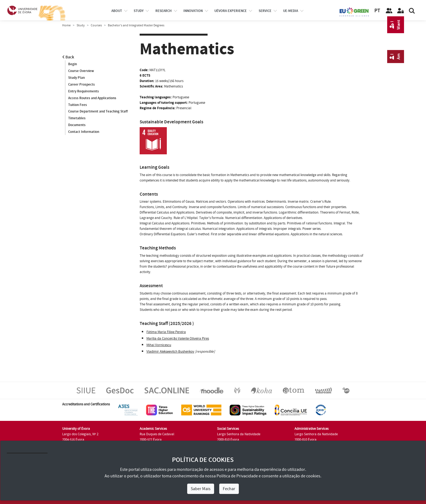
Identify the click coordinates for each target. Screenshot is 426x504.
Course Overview (81, 71)
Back (68, 57)
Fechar (229, 489)
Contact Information (84, 132)
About (117, 11)
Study (81, 25)
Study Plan (76, 78)
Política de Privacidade (237, 476)
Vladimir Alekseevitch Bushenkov (170, 352)
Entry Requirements (84, 91)
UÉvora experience (231, 11)
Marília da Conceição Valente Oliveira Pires (178, 339)
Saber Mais (201, 489)
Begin (73, 64)
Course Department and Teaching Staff (98, 112)
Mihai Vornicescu (159, 345)
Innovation (193, 11)
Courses (96, 25)
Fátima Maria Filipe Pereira (166, 332)
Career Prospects (82, 84)
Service (265, 11)
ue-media (291, 11)
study (139, 11)
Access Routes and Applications (92, 98)
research (164, 11)
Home (66, 25)
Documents (77, 125)
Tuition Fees (78, 105)
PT (377, 11)
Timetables (77, 118)
